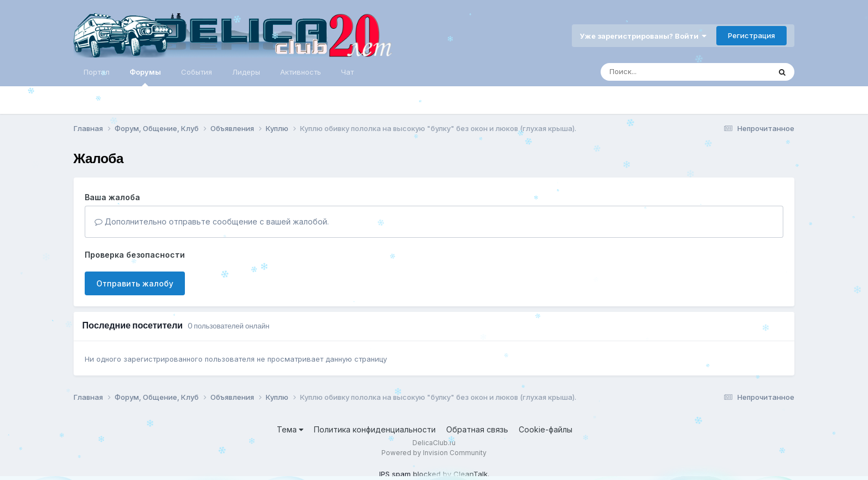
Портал (97, 72)
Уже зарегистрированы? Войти (643, 36)
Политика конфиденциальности (375, 429)
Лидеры (246, 72)
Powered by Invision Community (434, 453)
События (197, 72)
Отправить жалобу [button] (135, 283)
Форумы (145, 77)
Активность (301, 72)
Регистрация (751, 35)
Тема (290, 429)
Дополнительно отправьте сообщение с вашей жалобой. (212, 221)
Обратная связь (477, 429)
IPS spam (395, 474)
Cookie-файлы (546, 429)
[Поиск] (664, 72)
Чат (347, 72)
